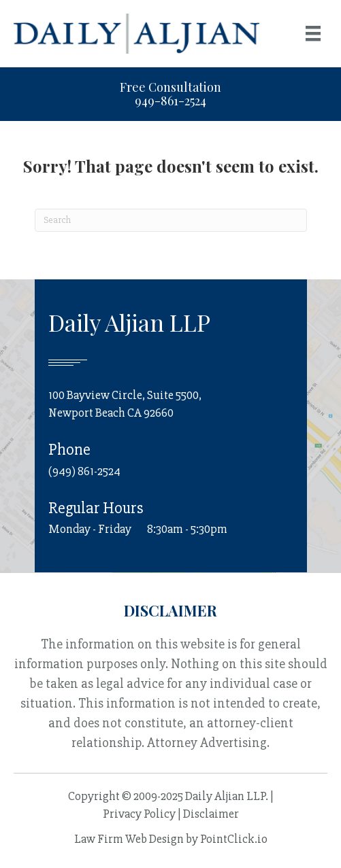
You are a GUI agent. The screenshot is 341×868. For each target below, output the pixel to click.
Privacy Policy (139, 814)
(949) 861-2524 (84, 471)
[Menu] (313, 33)
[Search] (171, 220)
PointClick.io (234, 839)
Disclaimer (211, 814)
